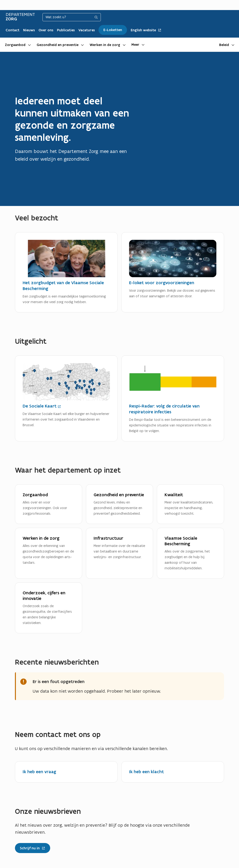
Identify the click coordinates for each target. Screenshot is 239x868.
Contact (12, 30)
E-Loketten (113, 30)
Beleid (224, 45)
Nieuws (29, 30)
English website (146, 30)
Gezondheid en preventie (58, 45)
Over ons (46, 30)
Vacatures (87, 30)
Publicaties (66, 30)
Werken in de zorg (105, 45)
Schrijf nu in (30, 847)
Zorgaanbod (15, 45)
